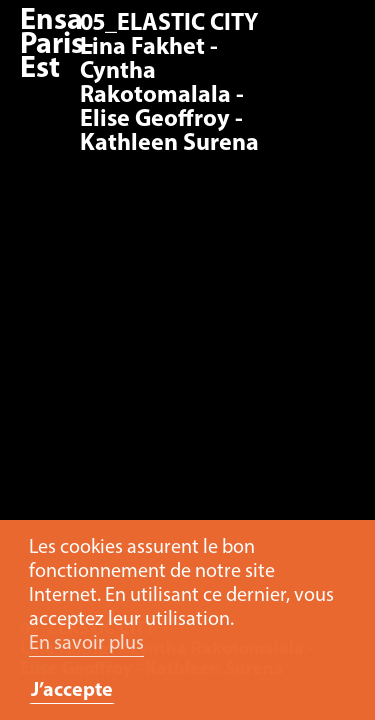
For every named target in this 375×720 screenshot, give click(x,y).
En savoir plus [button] (86, 644)
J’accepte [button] (72, 691)
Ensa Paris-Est (57, 45)
